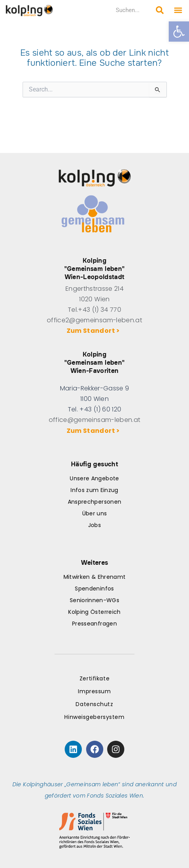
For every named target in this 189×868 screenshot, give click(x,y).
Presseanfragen (94, 624)
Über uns (95, 513)
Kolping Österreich (94, 612)
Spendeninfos (94, 589)
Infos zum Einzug (94, 490)
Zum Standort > (94, 331)
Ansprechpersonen (94, 502)
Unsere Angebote (94, 478)
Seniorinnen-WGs (94, 600)
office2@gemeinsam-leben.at (94, 320)
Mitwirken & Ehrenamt (95, 577)
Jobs (94, 525)
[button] (179, 32)
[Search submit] (160, 10)
